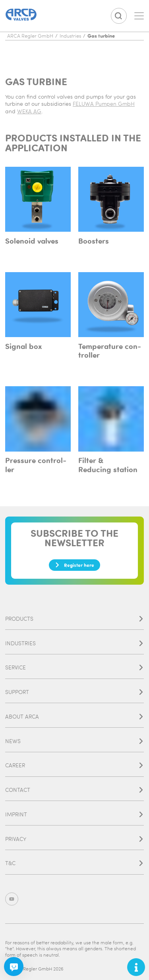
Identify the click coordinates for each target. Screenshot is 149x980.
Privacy (74, 839)
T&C (74, 863)
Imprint (74, 814)
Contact (74, 790)
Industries (74, 643)
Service (74, 667)
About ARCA (74, 716)
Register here (74, 565)
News (74, 741)
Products (74, 619)
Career (74, 765)
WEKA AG (29, 111)
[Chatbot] (14, 967)
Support (74, 692)
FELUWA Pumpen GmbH (104, 104)
